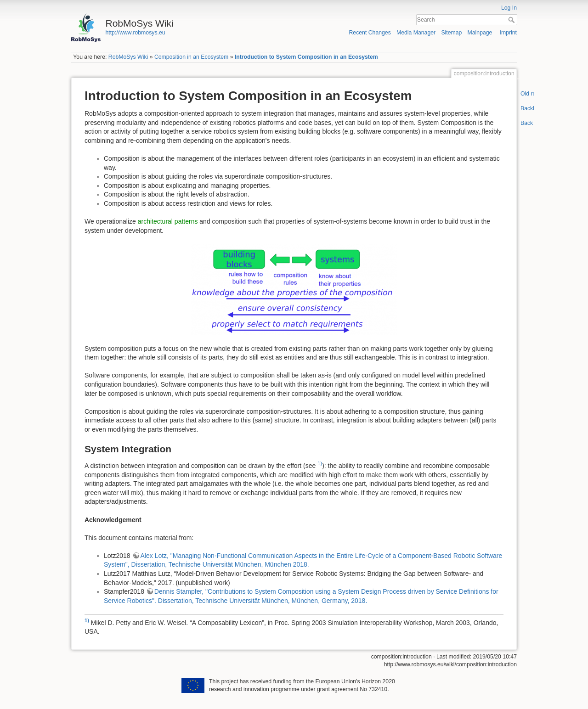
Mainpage (480, 33)
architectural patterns (168, 221)
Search (512, 20)
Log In (509, 8)
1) (320, 463)
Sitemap (451, 33)
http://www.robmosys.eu (136, 33)
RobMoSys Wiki (128, 57)
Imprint (508, 33)
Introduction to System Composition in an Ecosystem (306, 57)
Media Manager (416, 33)
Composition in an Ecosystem (191, 57)
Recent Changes (370, 33)
